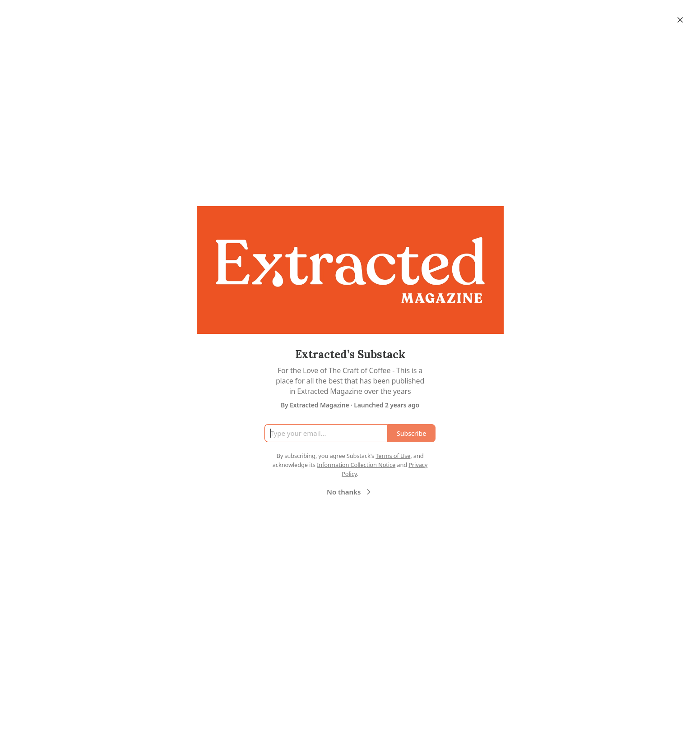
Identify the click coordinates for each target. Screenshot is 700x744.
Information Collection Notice (356, 465)
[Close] (680, 20)
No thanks (350, 492)
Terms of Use (393, 456)
